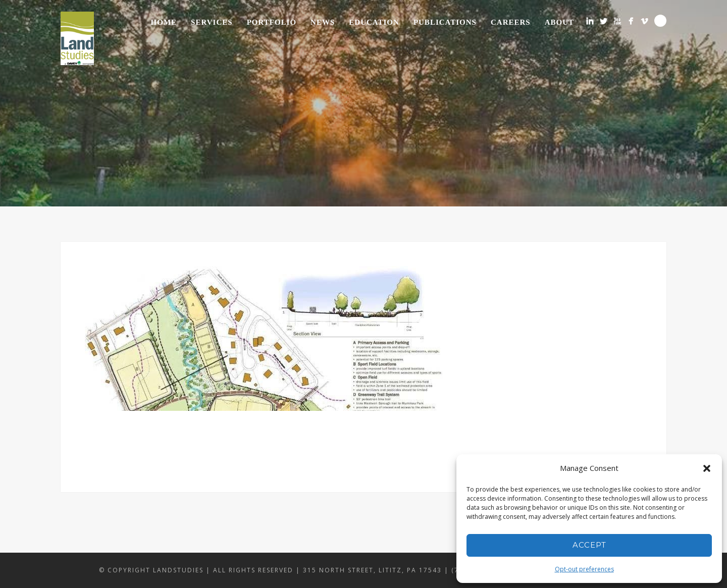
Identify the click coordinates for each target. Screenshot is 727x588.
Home (164, 22)
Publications (445, 22)
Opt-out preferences (584, 569)
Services (212, 22)
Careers (511, 22)
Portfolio (272, 22)
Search (660, 21)
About (559, 22)
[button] (707, 468)
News (323, 22)
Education (374, 22)
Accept (589, 545)
